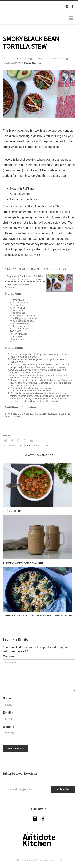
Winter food (42, 446)
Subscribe (63, 790)
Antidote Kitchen (17, 59)
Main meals (25, 63)
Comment (10, 656)
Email (8, 713)
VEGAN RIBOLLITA (12, 511)
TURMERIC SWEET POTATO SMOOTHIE (23, 563)
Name (8, 698)
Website (8, 727)
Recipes (37, 63)
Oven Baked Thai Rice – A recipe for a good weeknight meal (38, 615)
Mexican (24, 446)
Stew (32, 446)
